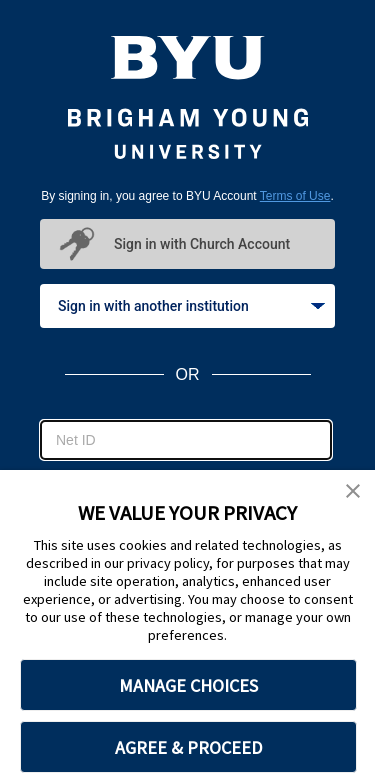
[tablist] (187, 306)
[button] (353, 492)
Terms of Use (295, 196)
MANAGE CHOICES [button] (188, 685)
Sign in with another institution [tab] (191, 306)
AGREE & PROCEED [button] (188, 747)
